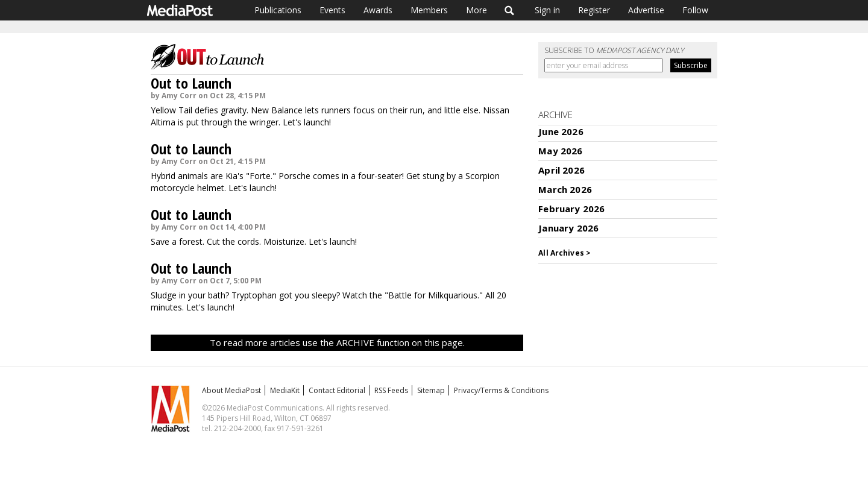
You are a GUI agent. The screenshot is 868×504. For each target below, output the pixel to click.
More (476, 10)
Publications (278, 10)
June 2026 (561, 131)
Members (429, 10)
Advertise (646, 10)
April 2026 (561, 170)
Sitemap (431, 390)
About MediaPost (231, 390)
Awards (378, 10)
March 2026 (565, 189)
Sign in (547, 10)
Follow (695, 10)
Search (510, 10)
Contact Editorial (337, 390)
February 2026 (571, 209)
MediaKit (285, 390)
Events (332, 10)
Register (594, 10)
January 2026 (568, 228)
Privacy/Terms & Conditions (501, 390)
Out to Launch (191, 83)
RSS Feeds (391, 390)
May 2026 (560, 151)
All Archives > (565, 253)
